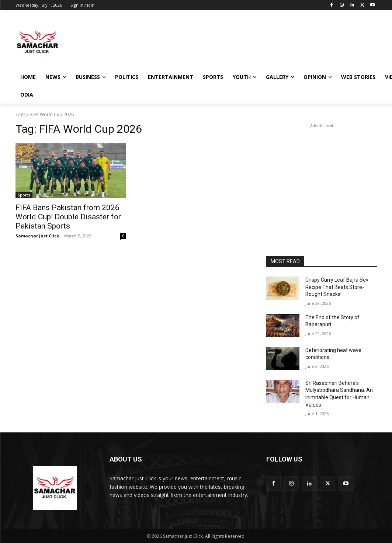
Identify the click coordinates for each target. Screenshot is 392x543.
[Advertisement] (188, 42)
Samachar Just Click (37, 236)
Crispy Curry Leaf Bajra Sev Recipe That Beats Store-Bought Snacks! (337, 287)
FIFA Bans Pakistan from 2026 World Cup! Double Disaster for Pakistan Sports (68, 217)
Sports (24, 195)
